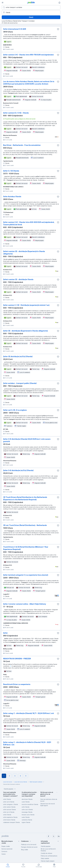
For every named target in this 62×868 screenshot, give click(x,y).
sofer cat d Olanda (9, 812)
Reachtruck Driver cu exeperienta (17, 684)
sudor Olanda (26, 817)
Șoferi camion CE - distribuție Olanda (18, 279)
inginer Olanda (26, 822)
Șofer (5, 633)
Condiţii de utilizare (46, 853)
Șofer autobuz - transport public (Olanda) (20, 383)
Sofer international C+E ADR (15, 29)
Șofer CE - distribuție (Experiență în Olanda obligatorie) (26, 331)
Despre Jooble (6, 846)
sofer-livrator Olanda (9, 820)
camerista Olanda (27, 820)
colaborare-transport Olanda (11, 822)
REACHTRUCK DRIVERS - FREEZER (17, 659)
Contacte (4, 851)
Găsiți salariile (45, 858)
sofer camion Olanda (9, 807)
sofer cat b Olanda (9, 802)
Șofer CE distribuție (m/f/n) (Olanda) (18, 356)
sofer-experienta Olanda (10, 817)
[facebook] (48, 836)
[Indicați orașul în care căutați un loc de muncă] (31, 12)
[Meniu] (3, 3)
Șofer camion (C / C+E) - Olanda (16, 113)
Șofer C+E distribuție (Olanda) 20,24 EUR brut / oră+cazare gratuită (27, 440)
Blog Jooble (25, 850)
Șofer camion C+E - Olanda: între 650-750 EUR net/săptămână (28, 55)
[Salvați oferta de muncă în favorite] (58, 29)
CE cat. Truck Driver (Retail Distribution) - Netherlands (25, 525)
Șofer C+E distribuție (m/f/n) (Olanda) (18, 470)
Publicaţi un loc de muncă (29, 844)
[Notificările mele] (59, 3)
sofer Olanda (7, 799)
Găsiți (31, 17)
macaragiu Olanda (27, 812)
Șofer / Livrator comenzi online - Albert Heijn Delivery (25, 604)
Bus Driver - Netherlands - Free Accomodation (22, 145)
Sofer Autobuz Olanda (12, 197)
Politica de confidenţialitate (49, 856)
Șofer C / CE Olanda (11, 171)
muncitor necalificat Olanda (30, 804)
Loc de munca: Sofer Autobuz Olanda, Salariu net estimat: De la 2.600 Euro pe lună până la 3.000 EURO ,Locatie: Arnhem (29, 83)
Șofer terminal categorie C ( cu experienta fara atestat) (26, 575)
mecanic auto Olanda (28, 815)
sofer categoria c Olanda (11, 804)
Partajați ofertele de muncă (29, 847)
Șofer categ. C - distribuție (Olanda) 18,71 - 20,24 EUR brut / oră (28, 713)
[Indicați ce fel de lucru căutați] (31, 7)
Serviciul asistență (7, 849)
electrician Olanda (27, 799)
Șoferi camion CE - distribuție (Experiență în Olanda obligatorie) (24, 253)
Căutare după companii (48, 861)
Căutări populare (10, 789)
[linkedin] (59, 836)
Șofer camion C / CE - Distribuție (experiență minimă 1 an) (26, 305)
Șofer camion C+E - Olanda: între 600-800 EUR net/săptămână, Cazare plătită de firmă (29, 223)
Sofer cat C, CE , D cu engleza (15, 410)
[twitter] (54, 836)
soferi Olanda (7, 815)
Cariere (4, 854)
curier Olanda (26, 802)
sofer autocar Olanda (9, 810)
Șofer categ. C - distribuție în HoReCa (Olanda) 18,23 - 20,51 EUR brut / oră (27, 743)
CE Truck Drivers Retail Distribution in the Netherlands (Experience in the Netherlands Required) (25, 498)
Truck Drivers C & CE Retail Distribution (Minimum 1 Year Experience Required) (26, 548)
